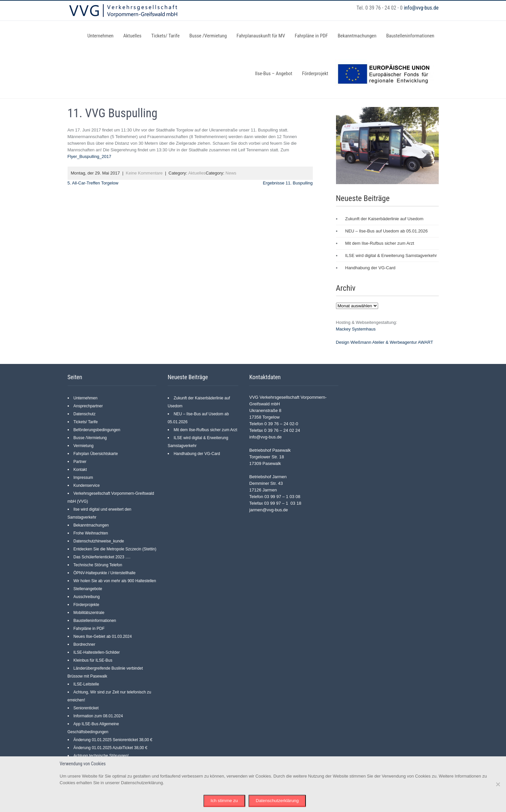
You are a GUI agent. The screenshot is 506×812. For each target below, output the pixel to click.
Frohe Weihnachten (91, 533)
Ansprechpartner (88, 406)
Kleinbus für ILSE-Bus (93, 660)
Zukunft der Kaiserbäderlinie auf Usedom (384, 219)
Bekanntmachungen (357, 36)
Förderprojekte (86, 605)
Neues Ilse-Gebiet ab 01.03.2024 (103, 636)
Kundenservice (87, 485)
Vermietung (84, 446)
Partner (80, 462)
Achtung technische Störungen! (101, 756)
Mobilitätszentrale (89, 613)
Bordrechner (84, 644)
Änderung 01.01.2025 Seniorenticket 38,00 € (113, 740)
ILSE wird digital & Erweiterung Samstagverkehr (391, 255)
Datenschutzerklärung (277, 801)
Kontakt (80, 470)
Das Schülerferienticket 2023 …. (102, 557)
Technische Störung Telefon (98, 565)
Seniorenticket (86, 708)
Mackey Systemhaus (356, 329)
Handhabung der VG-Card (370, 268)
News (231, 173)
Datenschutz (85, 414)
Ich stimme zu (224, 801)
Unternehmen (101, 36)
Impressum (83, 478)
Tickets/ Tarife (165, 36)
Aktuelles (132, 36)
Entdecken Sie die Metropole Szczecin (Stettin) (115, 549)
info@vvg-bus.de (421, 8)
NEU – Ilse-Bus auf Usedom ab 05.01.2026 (387, 231)
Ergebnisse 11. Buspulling (288, 183)
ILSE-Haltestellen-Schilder (97, 652)
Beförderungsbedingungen (97, 430)
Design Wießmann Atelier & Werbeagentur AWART (385, 342)
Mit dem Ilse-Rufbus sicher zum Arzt (380, 243)
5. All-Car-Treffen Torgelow (93, 183)
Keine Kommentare (144, 173)
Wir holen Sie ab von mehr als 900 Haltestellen (115, 581)
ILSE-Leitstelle (86, 684)
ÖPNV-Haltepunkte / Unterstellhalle (105, 573)
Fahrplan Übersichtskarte (96, 454)
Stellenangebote (88, 589)
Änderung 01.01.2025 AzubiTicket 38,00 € (111, 748)
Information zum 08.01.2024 (98, 716)
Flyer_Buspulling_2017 (89, 156)
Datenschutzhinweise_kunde (99, 541)
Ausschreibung (87, 597)
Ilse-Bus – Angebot (274, 74)
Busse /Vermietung (208, 36)
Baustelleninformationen (410, 36)
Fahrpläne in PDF (311, 36)
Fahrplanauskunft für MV (261, 36)
